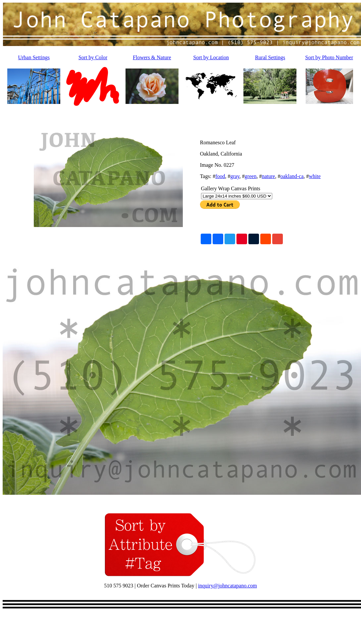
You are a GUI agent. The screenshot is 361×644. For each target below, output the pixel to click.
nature (268, 176)
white (315, 176)
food (220, 176)
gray (235, 176)
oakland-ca (292, 176)
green (251, 176)
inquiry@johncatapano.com (228, 586)
